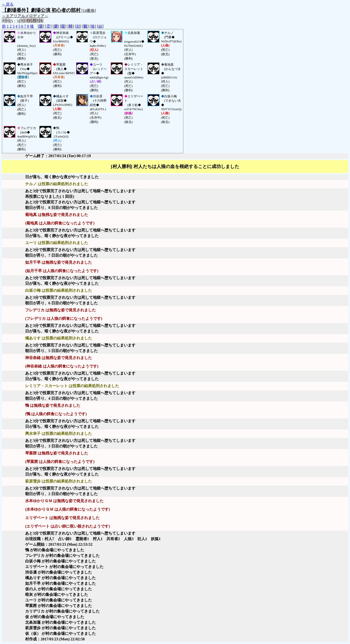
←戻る (8, 4)
